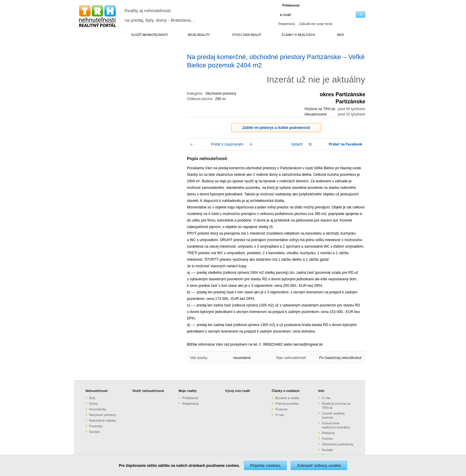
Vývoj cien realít (238, 391)
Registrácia (287, 24)
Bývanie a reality (287, 398)
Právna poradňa (287, 404)
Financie (281, 409)
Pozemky (96, 426)
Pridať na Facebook (346, 144)
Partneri (328, 439)
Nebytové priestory (103, 415)
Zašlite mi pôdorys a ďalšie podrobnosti (276, 128)
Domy (93, 404)
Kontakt (327, 450)
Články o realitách (286, 391)
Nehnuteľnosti (97, 391)
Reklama (328, 433)
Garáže (95, 432)
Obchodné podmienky (338, 444)
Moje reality (188, 391)
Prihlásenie (190, 398)
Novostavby (98, 409)
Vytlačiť (297, 144)
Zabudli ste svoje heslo (316, 24)
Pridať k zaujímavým (227, 144)
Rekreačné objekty (103, 420)
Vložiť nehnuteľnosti (148, 391)
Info (321, 391)
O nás (280, 415)
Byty (92, 398)
